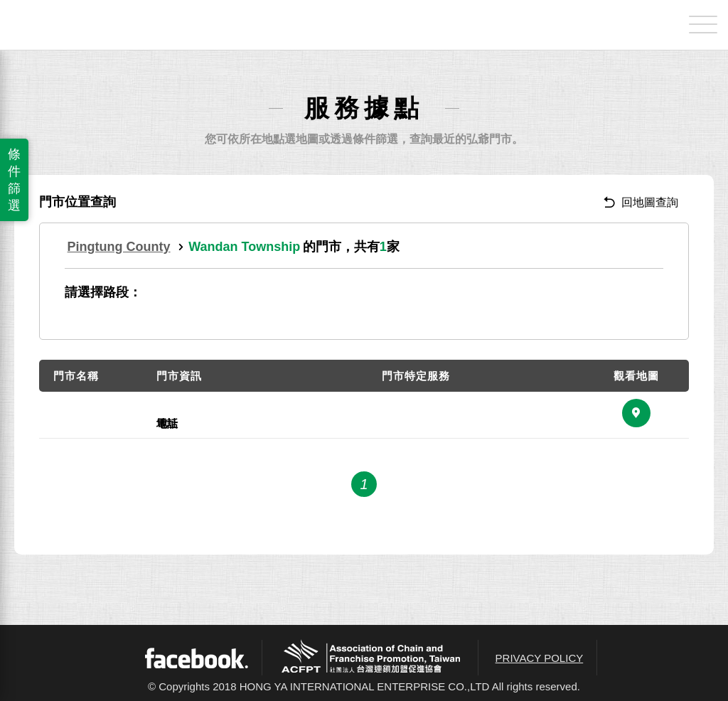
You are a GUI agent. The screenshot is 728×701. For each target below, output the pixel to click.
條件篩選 (14, 180)
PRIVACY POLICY (540, 658)
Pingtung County (119, 247)
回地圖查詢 (641, 202)
